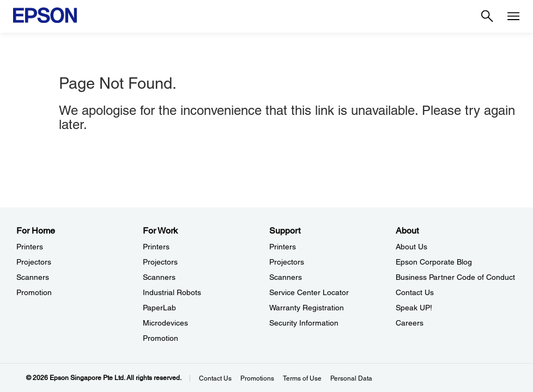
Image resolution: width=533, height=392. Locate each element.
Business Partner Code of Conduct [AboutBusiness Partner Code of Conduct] (455, 277)
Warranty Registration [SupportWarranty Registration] (307, 308)
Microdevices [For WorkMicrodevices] (165, 323)
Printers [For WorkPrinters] (156, 247)
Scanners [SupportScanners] (286, 277)
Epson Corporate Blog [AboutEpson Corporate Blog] (434, 262)
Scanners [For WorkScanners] (159, 277)
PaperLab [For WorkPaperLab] (159, 308)
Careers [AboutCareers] (410, 323)
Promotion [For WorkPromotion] (160, 338)
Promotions (257, 378)
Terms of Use (302, 378)
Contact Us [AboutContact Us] (415, 292)
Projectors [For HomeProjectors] (34, 262)
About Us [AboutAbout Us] (411, 247)
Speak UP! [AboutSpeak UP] (414, 308)
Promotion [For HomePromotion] (34, 292)
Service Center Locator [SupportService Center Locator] (309, 292)
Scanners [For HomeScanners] (33, 277)
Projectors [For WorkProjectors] (160, 262)
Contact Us (215, 378)
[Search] (487, 16)
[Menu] (513, 16)
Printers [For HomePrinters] (30, 247)
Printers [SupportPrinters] (283, 247)
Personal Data (351, 378)
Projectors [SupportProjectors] (287, 262)
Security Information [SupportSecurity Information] (304, 323)
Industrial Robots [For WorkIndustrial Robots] (172, 292)
